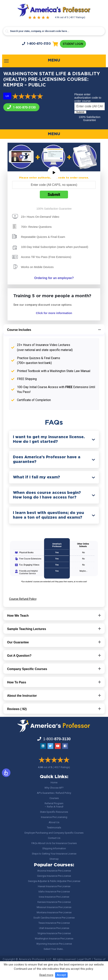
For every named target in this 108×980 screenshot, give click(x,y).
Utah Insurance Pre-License (54, 928)
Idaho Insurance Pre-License (54, 892)
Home (54, 782)
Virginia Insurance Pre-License (54, 933)
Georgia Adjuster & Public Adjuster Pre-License (54, 881)
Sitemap (54, 859)
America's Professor (32, 959)
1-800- (36, 44)
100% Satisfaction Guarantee (89, 119)
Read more (46, 975)
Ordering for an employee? (54, 278)
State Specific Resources (54, 812)
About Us (54, 822)
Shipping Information (54, 848)
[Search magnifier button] (7, 31)
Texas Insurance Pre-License (54, 923)
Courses (54, 798)
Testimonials (54, 828)
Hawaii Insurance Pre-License (54, 886)
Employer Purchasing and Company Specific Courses (54, 833)
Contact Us (54, 838)
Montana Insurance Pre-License (54, 912)
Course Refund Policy (23, 599)
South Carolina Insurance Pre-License (54, 918)
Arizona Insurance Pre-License (54, 871)
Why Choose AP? (54, 788)
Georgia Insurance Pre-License (54, 876)
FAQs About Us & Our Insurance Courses (54, 843)
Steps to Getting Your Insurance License (54, 854)
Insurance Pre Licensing (54, 817)
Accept (61, 975)
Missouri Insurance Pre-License (54, 907)
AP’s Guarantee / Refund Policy (54, 793)
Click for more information (54, 313)
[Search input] (54, 31)
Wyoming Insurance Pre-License (54, 944)
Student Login (73, 44)
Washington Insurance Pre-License (54, 939)
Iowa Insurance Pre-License (54, 897)
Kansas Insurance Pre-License (54, 902)
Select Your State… (54, 949)
